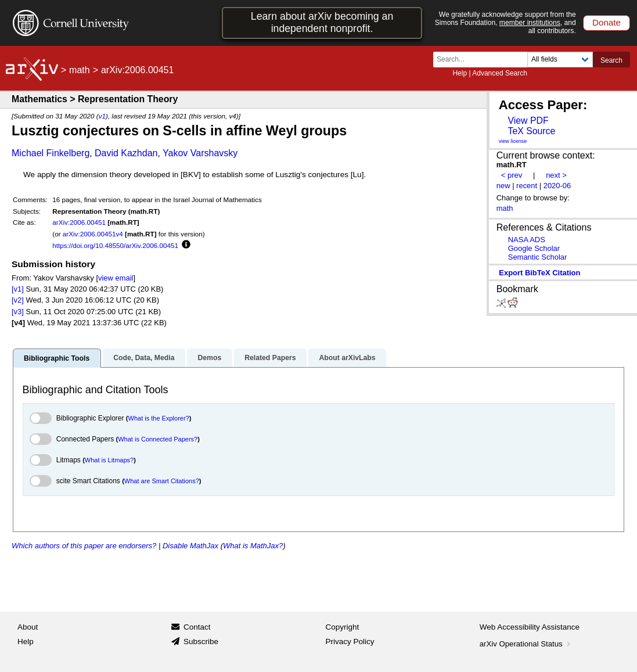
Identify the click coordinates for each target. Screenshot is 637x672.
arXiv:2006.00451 (79, 222)
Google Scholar (534, 248)
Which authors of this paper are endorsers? (84, 546)
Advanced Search (500, 73)
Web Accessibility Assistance (530, 627)
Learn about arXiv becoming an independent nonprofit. (322, 22)
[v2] (18, 300)
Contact (197, 627)
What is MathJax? (253, 546)
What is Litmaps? (109, 460)
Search (611, 60)
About (28, 627)
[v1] (18, 289)
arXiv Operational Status (526, 644)
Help (460, 73)
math (80, 70)
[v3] (18, 312)
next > (556, 175)
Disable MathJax (190, 546)
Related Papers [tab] (270, 358)
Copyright (343, 627)
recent (527, 186)
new (503, 186)
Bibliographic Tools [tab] (57, 358)
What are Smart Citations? (162, 481)
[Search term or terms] (484, 60)
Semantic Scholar (538, 257)
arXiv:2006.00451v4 (93, 234)
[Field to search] (560, 60)
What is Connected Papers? (158, 439)
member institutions (530, 23)
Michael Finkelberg (51, 153)
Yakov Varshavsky (200, 153)
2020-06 (557, 186)
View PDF (528, 121)
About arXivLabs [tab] (347, 358)
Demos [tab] (209, 358)
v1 (102, 116)
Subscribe (201, 642)
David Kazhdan (126, 153)
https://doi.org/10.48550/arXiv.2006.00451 (115, 245)
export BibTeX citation (539, 273)
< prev (512, 175)
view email (116, 278)
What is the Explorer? (159, 418)
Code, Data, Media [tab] (144, 358)
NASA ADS (527, 240)
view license (513, 141)
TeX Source (531, 131)
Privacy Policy (350, 642)
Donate (607, 22)
